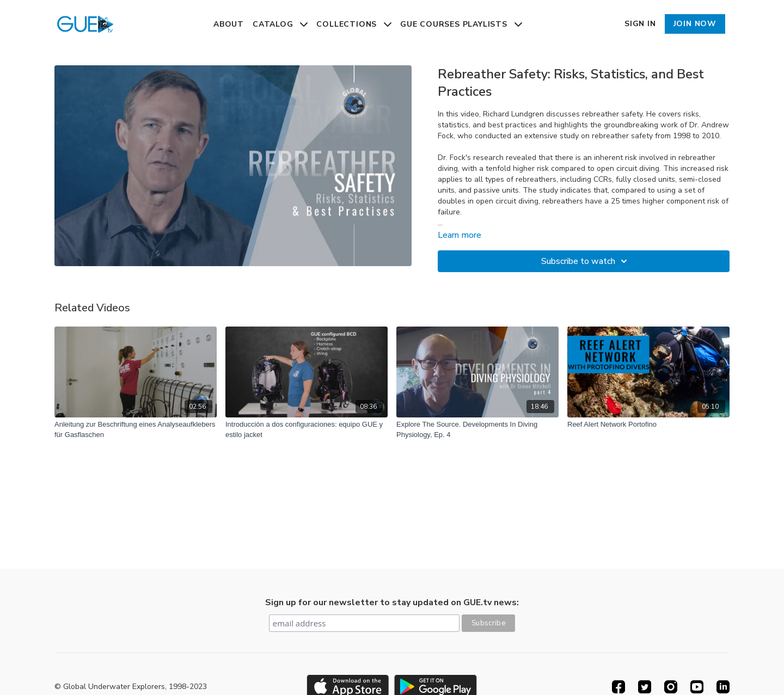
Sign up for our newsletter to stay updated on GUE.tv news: (392, 602)
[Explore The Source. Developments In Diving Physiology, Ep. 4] (477, 430)
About (229, 24)
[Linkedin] (723, 687)
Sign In (640, 24)
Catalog (280, 24)
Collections (354, 24)
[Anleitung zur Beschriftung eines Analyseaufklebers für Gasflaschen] (136, 430)
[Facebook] (618, 687)
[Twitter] (645, 687)
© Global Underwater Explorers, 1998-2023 (131, 687)
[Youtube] (697, 687)
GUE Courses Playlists (461, 24)
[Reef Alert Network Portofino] (648, 425)
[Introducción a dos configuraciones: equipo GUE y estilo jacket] (307, 430)
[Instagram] (671, 687)
